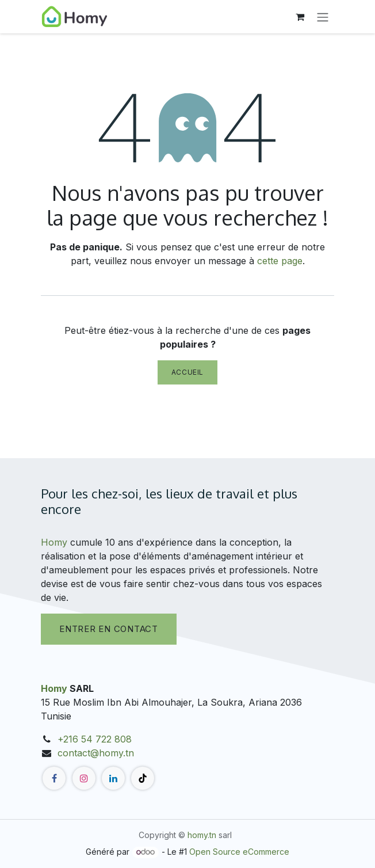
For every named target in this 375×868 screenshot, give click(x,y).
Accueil (187, 372)
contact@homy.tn (96, 753)
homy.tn (202, 835)
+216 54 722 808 (95, 739)
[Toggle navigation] (323, 17)
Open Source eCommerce (239, 852)
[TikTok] (143, 778)
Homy (54, 542)
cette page (280, 261)
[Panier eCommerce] (300, 17)
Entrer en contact (109, 629)
